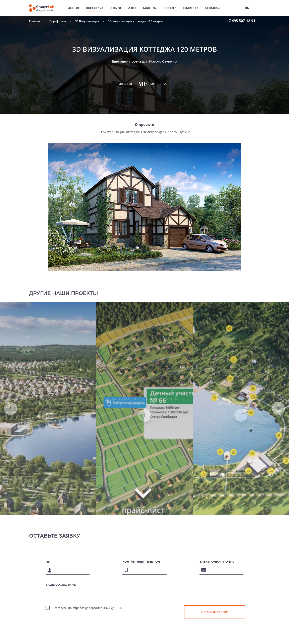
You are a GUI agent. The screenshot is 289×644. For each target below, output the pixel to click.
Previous (11, 426)
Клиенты (151, 8)
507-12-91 (241, 21)
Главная (74, 8)
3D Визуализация (87, 21)
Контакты (214, 8)
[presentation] (215, 631)
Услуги (117, 8)
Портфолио (96, 8)
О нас (134, 8)
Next (278, 426)
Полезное (192, 8)
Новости (171, 8)
